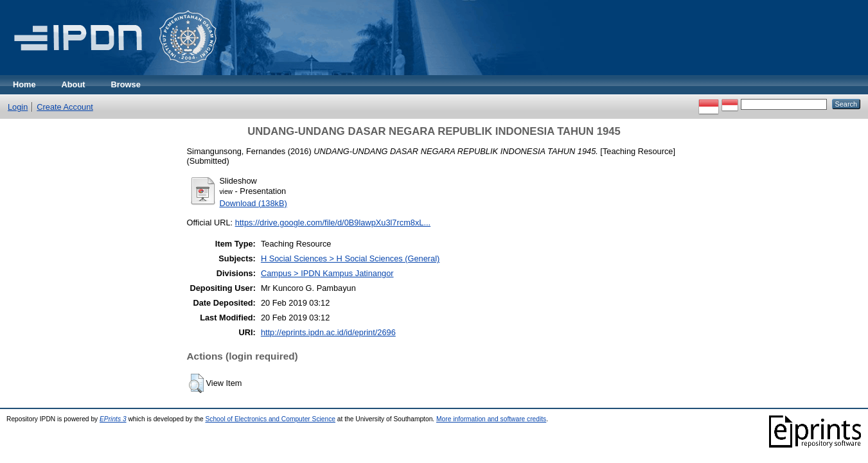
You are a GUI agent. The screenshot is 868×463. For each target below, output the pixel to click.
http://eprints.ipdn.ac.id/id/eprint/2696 (328, 332)
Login (18, 107)
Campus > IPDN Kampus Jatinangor (327, 273)
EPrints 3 (113, 419)
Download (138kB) (253, 203)
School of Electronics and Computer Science (270, 419)
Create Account (65, 107)
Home (24, 84)
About (74, 84)
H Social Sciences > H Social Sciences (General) (350, 258)
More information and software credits (491, 419)
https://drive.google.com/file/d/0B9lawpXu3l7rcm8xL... (333, 223)
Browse (126, 84)
